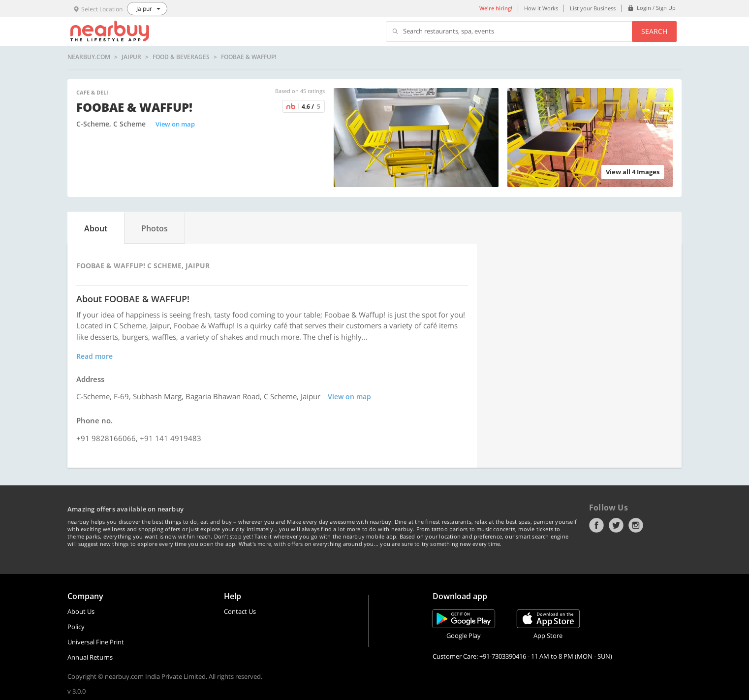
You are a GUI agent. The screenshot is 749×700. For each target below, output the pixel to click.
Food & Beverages (181, 57)
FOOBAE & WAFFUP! (249, 57)
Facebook (596, 525)
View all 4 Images (633, 172)
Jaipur (131, 57)
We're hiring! (496, 8)
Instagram (636, 525)
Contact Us (240, 611)
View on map (175, 124)
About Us (81, 611)
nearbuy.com (89, 57)
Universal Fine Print (96, 642)
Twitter (616, 525)
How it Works (541, 8)
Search (654, 31)
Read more (94, 356)
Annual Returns (90, 657)
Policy (76, 627)
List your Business (593, 8)
